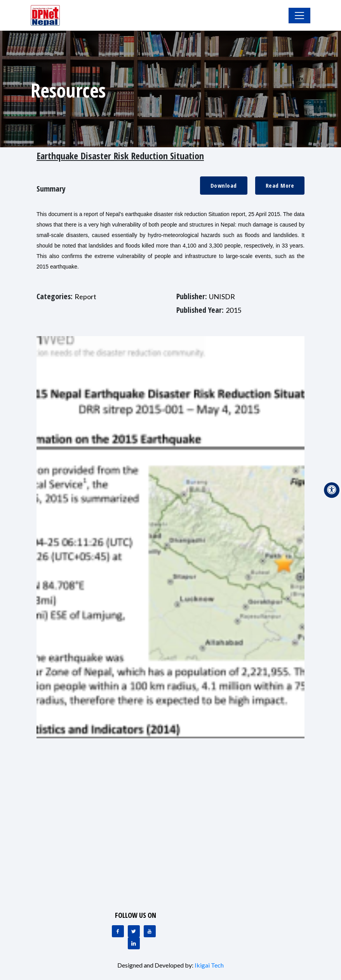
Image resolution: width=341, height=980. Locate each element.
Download (224, 185)
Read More (280, 185)
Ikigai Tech (209, 965)
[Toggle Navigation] (299, 16)
